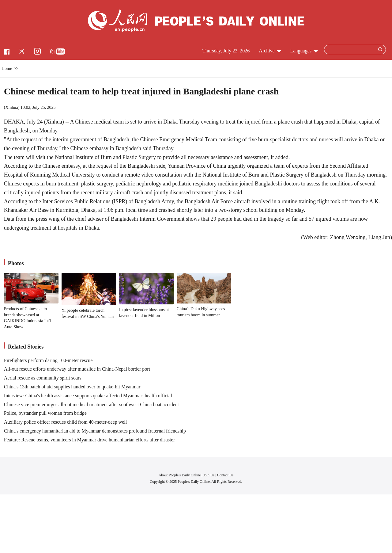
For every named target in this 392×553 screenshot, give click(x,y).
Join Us (209, 475)
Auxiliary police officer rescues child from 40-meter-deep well (65, 422)
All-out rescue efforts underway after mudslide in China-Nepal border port (77, 369)
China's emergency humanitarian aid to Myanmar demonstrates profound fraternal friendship (95, 431)
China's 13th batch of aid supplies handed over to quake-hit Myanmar (72, 387)
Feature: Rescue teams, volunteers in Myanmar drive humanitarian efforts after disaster (89, 440)
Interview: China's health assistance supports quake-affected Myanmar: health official (88, 396)
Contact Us (225, 475)
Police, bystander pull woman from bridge (45, 413)
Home (7, 69)
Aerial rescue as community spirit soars (43, 378)
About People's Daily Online (180, 475)
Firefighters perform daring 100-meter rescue (48, 360)
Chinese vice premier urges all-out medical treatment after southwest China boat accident (92, 404)
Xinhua (11, 107)
